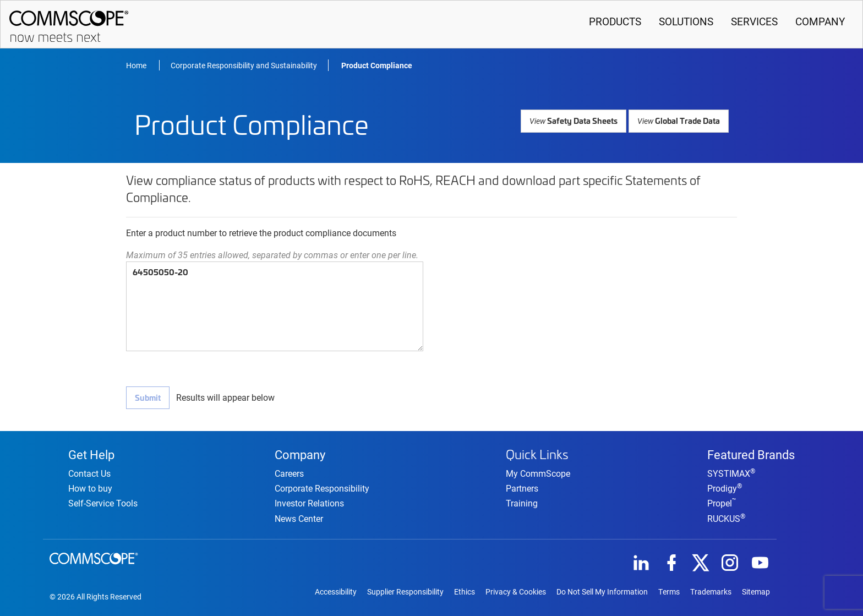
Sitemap (756, 591)
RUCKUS (726, 517)
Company (820, 21)
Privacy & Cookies (516, 591)
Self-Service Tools (103, 502)
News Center (299, 517)
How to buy (90, 487)
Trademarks (711, 591)
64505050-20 (275, 306)
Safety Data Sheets (576, 120)
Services (754, 21)
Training (522, 501)
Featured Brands (751, 453)
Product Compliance (377, 65)
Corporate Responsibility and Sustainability (244, 65)
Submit (148, 397)
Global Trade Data (679, 120)
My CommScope (538, 471)
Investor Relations (309, 502)
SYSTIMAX (731, 473)
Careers (289, 473)
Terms (669, 591)
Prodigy (725, 487)
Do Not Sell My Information (602, 591)
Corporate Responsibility (322, 487)
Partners (522, 486)
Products (615, 21)
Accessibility (336, 591)
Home (137, 65)
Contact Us (89, 473)
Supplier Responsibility (405, 591)
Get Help (91, 453)
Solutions (686, 21)
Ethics (465, 591)
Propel (722, 502)
